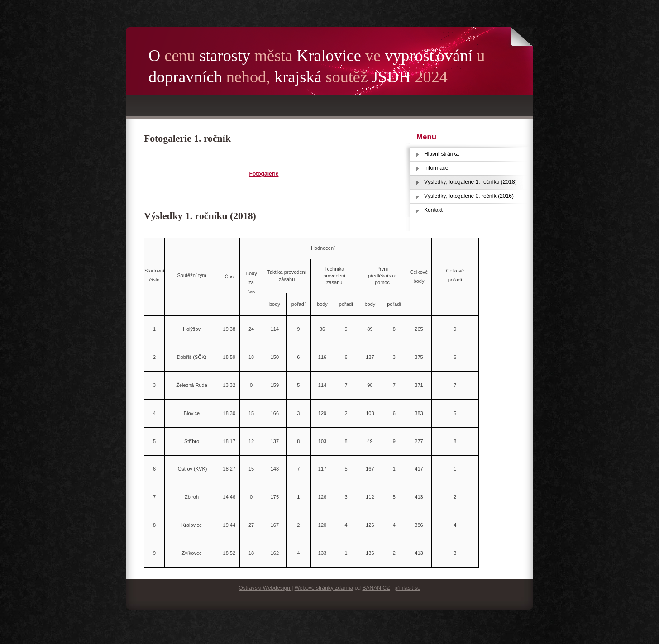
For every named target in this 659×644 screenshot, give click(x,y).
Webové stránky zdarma (324, 588)
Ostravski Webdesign (265, 588)
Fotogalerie (264, 174)
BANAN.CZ (376, 588)
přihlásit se (407, 588)
